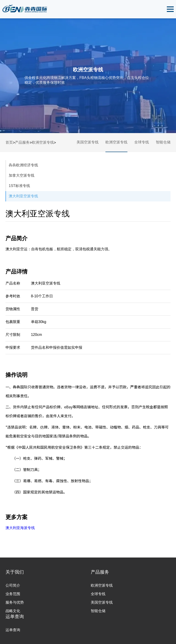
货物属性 (13, 309)
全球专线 (142, 142)
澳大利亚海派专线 (20, 528)
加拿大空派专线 (22, 175)
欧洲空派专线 (43, 142)
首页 (9, 142)
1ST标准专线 (19, 186)
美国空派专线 (88, 142)
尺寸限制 (13, 335)
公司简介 (13, 585)
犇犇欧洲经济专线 (23, 165)
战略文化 (13, 611)
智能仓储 (163, 142)
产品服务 (22, 142)
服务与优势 (15, 602)
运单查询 (13, 630)
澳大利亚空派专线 (23, 196)
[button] (170, 9)
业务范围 (13, 594)
